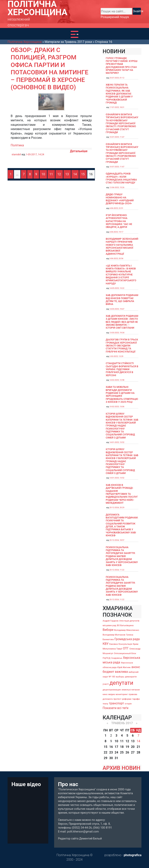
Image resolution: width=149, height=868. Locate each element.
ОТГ (126, 648)
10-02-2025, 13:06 (117, 407)
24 (116, 752)
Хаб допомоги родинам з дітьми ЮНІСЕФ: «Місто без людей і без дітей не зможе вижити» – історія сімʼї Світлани (122, 322)
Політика (17, 145)
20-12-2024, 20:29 (117, 507)
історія (128, 704)
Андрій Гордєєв (111, 621)
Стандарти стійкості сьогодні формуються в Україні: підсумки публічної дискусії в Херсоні (122, 369)
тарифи (136, 699)
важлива (121, 672)
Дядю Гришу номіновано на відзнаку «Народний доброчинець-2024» (120, 199)
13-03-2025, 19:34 (117, 333)
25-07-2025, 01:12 (117, 78)
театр (105, 704)
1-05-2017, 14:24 (35, 154)
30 (111, 758)
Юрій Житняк (124, 667)
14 (75, 174)
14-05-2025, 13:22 (117, 288)
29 (106, 758)
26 (127, 752)
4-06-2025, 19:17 (116, 232)
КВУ (106, 644)
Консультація (125, 644)
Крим (136, 644)
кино (105, 694)
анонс (136, 667)
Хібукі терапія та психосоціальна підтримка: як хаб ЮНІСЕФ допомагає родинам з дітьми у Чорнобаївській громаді (119, 94)
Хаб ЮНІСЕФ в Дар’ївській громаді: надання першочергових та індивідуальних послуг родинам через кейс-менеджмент (122, 494)
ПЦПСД (107, 658)
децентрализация (112, 690)
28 (138, 752)
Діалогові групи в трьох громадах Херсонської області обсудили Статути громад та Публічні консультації (122, 345)
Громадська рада (127, 639)
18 (122, 747)
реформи (127, 699)
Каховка (113, 644)
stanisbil (16, 154)
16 (111, 747)
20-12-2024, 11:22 (117, 570)
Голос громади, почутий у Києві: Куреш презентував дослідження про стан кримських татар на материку (122, 66)
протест (117, 699)
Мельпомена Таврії (112, 649)
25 (122, 752)
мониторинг (122, 694)
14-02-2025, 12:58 (117, 380)
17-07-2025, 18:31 (117, 107)
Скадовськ (117, 658)
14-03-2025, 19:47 (117, 309)
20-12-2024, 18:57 (117, 540)
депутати (121, 683)
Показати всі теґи (116, 708)
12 (59, 174)
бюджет (108, 672)
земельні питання (131, 690)
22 (106, 752)
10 (43, 174)
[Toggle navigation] (74, 34)
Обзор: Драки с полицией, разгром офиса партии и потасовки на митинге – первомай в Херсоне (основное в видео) (49, 69)
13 (67, 174)
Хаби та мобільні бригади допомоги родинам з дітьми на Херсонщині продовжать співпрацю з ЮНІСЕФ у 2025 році (122, 394)
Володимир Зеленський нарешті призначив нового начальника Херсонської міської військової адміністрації (122, 246)
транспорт (117, 703)
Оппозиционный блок (125, 653)
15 (83, 174)
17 (116, 747)
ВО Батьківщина (125, 625)
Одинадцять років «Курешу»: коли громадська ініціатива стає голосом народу (121, 178)
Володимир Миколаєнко (127, 630)
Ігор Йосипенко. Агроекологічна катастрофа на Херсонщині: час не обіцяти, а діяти (119, 221)
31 (116, 758)
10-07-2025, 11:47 (117, 137)
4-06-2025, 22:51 (116, 208)
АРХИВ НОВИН (121, 768)
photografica (133, 855)
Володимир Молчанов (114, 635)
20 (133, 747)
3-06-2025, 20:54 (116, 258)
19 (127, 747)
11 (51, 174)
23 (111, 752)
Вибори (108, 630)
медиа (112, 694)
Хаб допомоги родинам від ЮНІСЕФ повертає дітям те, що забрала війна (122, 300)
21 (138, 747)
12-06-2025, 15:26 (117, 187)
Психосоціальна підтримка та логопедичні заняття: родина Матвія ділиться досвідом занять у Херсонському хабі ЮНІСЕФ (122, 556)
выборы (120, 677)
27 (133, 752)
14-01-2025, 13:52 (117, 442)
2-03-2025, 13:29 (116, 356)
